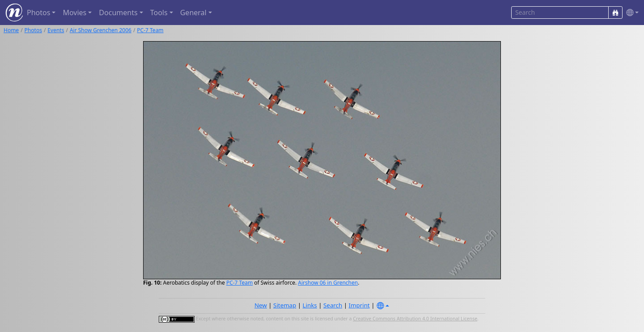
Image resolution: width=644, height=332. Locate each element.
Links (310, 305)
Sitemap (285, 305)
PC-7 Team (150, 30)
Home (11, 30)
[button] (631, 13)
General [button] (193, 13)
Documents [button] (118, 13)
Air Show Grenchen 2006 (101, 30)
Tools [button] (159, 13)
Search (333, 305)
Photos (33, 30)
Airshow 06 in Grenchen (328, 283)
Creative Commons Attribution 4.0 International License (415, 319)
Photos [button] (38, 13)
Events (56, 30)
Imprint (359, 305)
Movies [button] (74, 13)
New (261, 305)
